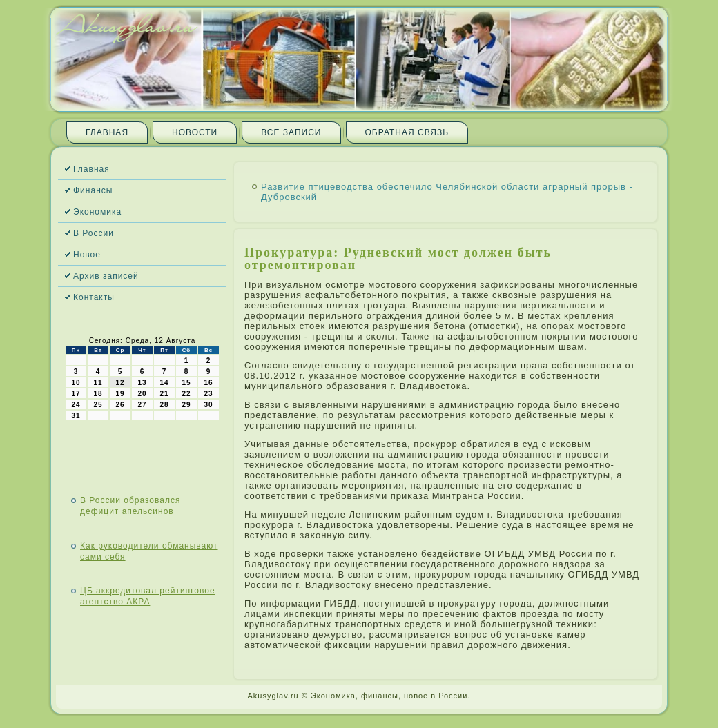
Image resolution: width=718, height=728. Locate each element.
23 (208, 394)
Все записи (291, 132)
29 (186, 405)
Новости (195, 132)
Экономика (97, 212)
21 (164, 394)
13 (142, 383)
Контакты (94, 297)
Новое (87, 255)
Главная (107, 132)
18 (98, 394)
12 (120, 383)
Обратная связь (407, 132)
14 (164, 383)
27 (142, 405)
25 (98, 405)
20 (142, 394)
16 (208, 383)
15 (186, 383)
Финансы (93, 190)
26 (120, 405)
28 (164, 405)
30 (208, 405)
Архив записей (106, 276)
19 (120, 394)
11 (98, 383)
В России (94, 233)
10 (76, 383)
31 (76, 416)
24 (76, 405)
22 (186, 394)
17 (76, 394)
